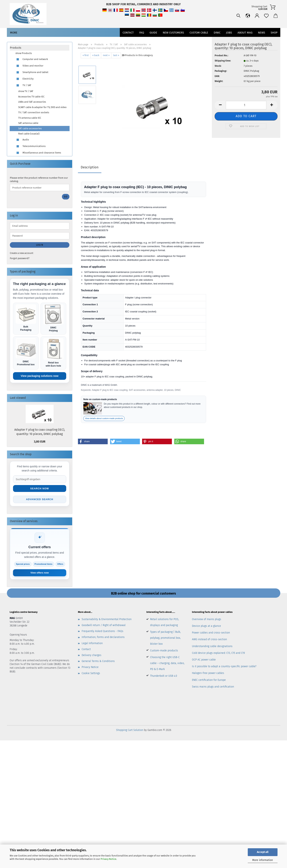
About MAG (245, 33)
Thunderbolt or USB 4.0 (164, 676)
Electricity (24, 79)
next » (106, 55)
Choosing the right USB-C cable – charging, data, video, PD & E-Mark (167, 663)
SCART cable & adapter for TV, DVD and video (42, 107)
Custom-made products (164, 651)
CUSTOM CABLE (199, 33)
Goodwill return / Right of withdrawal (104, 625)
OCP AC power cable (204, 660)
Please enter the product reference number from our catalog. (39, 180)
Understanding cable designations (212, 646)
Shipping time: (223, 61)
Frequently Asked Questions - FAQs (102, 631)
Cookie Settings (91, 673)
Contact (128, 33)
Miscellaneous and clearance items (38, 153)
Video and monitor (29, 66)
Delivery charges (92, 655)
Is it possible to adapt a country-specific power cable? (224, 666)
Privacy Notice (108, 859)
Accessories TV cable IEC (31, 97)
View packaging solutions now (40, 376)
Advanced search (40, 499)
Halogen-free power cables (208, 673)
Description (90, 167)
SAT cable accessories (30, 128)
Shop (274, 33)
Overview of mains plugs (207, 619)
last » (116, 55)
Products (16, 48)
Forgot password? (20, 258)
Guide (153, 33)
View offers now (40, 573)
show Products (24, 53)
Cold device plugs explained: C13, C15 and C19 (218, 653)
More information (263, 860)
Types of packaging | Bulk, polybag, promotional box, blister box (165, 638)
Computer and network (32, 59)
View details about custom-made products (104, 418)
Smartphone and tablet (32, 72)
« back (96, 55)
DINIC (217, 33)
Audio (22, 140)
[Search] (238, 16)
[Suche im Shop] (40, 479)
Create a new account (22, 253)
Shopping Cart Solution (130, 730)
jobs (229, 33)
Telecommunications (31, 146)
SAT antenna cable (28, 123)
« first (86, 55)
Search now (40, 488)
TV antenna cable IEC (30, 118)
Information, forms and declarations (103, 637)
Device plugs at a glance (206, 626)
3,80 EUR (40, 442)
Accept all (263, 852)
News (262, 33)
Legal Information (92, 643)
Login (40, 245)
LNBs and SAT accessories (32, 102)
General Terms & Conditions (98, 661)
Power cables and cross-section (211, 633)
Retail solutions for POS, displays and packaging (165, 622)
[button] (248, 16)
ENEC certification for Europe (209, 680)
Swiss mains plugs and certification (213, 687)
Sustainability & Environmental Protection (107, 619)
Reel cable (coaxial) (29, 134)
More (14, 33)
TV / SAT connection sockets (34, 112)
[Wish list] (266, 16)
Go (66, 197)
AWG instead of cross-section (209, 639)
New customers (173, 33)
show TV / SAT (26, 91)
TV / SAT (23, 85)
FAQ (142, 33)
